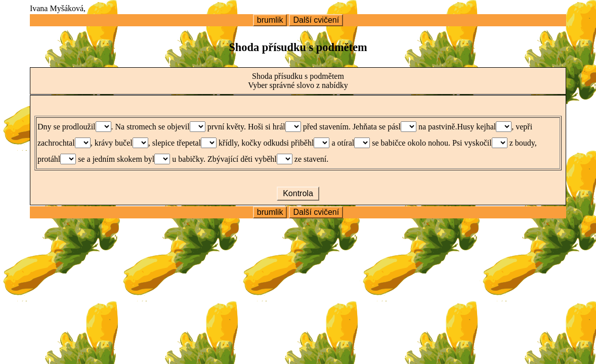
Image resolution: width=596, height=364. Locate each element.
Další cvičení (316, 20)
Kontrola (298, 193)
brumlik (270, 20)
